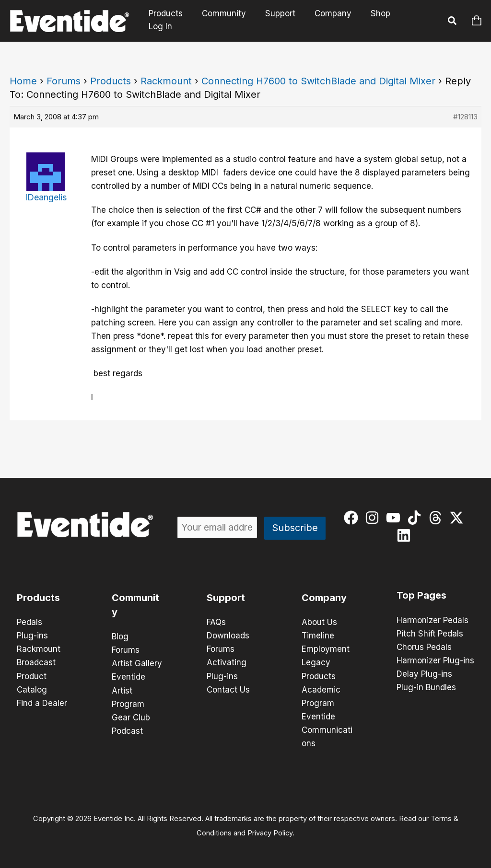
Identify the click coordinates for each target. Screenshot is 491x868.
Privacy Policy (270, 833)
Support (283, 21)
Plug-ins (32, 636)
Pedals (29, 622)
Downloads (228, 636)
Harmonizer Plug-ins (435, 660)
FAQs (216, 622)
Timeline (318, 636)
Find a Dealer (42, 703)
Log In (417, 21)
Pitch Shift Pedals (430, 634)
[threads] (438, 518)
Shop (378, 21)
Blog (120, 637)
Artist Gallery (137, 663)
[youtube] (395, 518)
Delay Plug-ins (424, 674)
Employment (326, 649)
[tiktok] (416, 518)
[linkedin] (406, 535)
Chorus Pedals (424, 647)
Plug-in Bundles (426, 687)
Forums (64, 81)
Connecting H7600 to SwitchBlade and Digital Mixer (318, 81)
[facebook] (353, 518)
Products (174, 21)
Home (23, 81)
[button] (453, 22)
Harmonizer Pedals (433, 620)
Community (230, 21)
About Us (319, 622)
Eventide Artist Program (129, 690)
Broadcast (36, 662)
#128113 (465, 117)
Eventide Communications (327, 729)
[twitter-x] (459, 518)
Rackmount (166, 81)
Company (333, 21)
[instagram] (374, 518)
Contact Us (228, 689)
